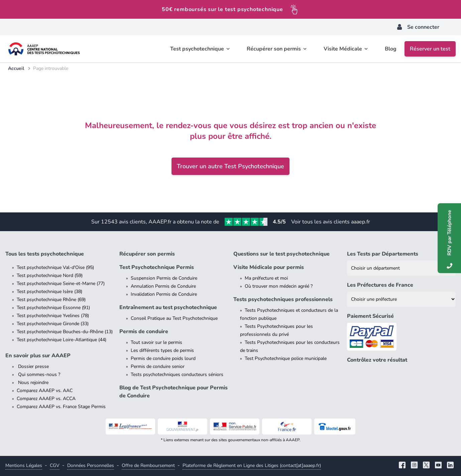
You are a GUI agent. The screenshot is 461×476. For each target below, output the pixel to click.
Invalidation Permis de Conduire (164, 294)
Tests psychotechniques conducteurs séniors (177, 374)
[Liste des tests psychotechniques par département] (401, 268)
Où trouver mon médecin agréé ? (279, 286)
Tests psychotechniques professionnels (283, 299)
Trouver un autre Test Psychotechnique (230, 166)
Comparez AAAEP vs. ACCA (46, 399)
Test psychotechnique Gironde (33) (53, 324)
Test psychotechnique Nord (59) (50, 275)
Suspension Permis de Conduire (164, 278)
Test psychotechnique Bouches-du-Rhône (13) (65, 332)
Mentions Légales (24, 465)
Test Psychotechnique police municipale (286, 358)
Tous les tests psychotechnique (45, 254)
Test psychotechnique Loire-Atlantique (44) (62, 340)
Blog (391, 49)
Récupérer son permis (147, 254)
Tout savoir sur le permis (156, 342)
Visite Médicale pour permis (269, 267)
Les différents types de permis (162, 350)
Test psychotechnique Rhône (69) (51, 300)
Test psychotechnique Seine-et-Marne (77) (61, 283)
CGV (55, 465)
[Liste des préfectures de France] (401, 299)
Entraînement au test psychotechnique (168, 307)
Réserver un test (430, 49)
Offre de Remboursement (148, 465)
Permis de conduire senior (158, 366)
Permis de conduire (144, 331)
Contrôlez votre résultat (377, 360)
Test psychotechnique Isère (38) (49, 292)
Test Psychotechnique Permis (157, 267)
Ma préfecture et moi (266, 278)
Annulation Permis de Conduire (163, 286)
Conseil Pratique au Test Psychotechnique (174, 318)
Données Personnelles (91, 465)
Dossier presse (33, 366)
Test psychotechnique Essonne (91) (53, 308)
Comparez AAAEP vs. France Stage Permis (61, 407)
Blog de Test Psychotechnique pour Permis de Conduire (174, 392)
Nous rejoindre (33, 383)
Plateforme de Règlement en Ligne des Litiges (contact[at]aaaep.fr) (252, 465)
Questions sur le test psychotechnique (281, 254)
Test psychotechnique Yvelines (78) (53, 316)
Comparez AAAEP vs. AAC (45, 391)
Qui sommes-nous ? (38, 374)
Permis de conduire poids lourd (163, 358)
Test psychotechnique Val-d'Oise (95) (55, 267)
